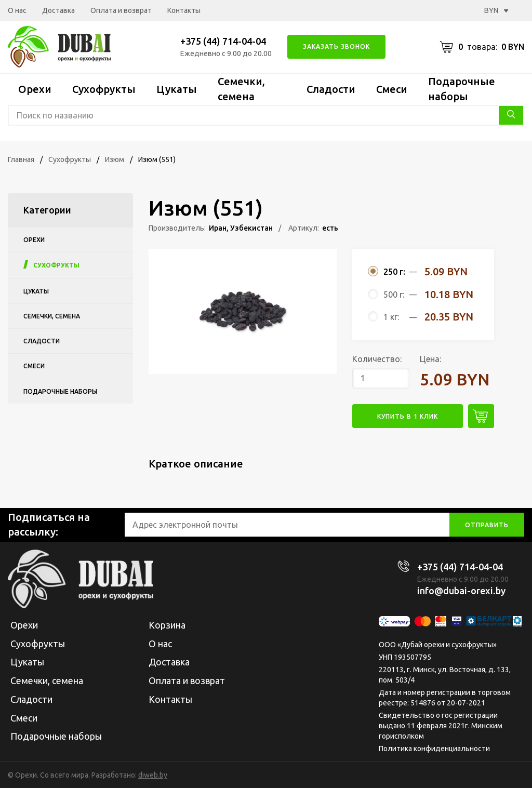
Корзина (167, 625)
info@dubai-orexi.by (461, 591)
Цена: (430, 359)
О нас (17, 10)
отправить (487, 525)
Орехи (35, 89)
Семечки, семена (52, 316)
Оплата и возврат (121, 10)
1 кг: (391, 317)
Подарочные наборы (60, 391)
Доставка (58, 10)
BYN (496, 10)
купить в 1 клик (408, 416)
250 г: (394, 272)
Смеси (392, 89)
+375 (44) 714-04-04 (223, 41)
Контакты (184, 10)
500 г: (394, 295)
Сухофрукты (104, 89)
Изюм (115, 159)
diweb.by (153, 775)
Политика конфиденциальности (434, 749)
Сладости (331, 89)
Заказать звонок (336, 46)
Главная (21, 159)
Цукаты (177, 89)
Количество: (377, 359)
